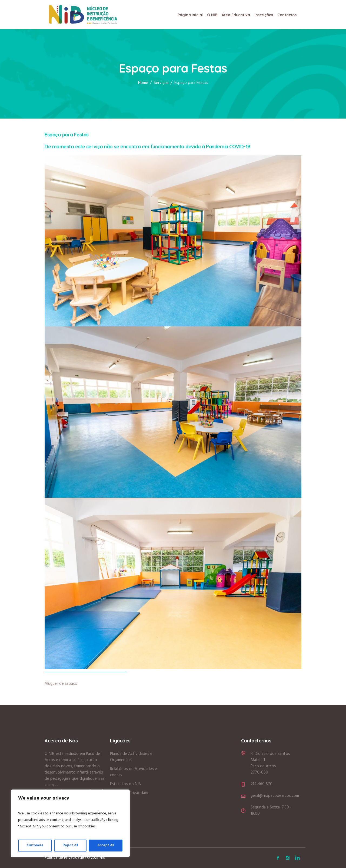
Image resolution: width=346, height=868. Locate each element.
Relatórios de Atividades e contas (134, 772)
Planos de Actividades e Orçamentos (131, 757)
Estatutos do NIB (125, 784)
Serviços (161, 83)
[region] (70, 823)
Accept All (106, 845)
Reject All (70, 845)
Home (143, 83)
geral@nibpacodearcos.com (275, 796)
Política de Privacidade (130, 793)
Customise (35, 845)
